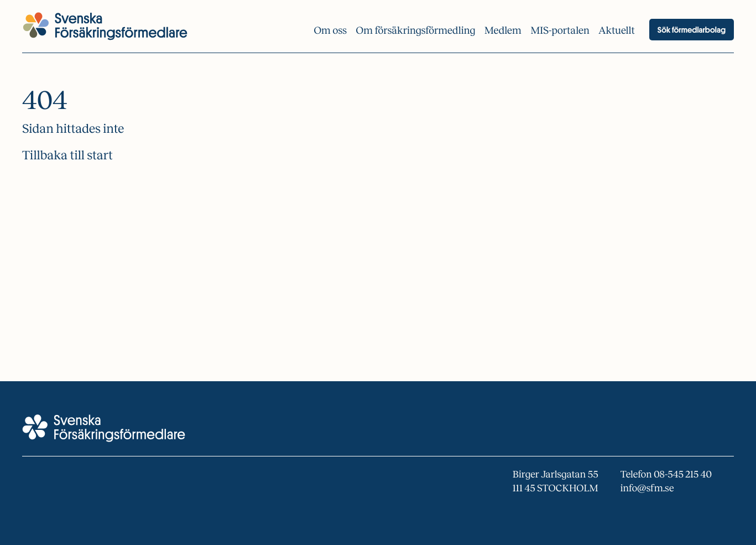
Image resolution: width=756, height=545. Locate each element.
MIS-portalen (560, 30)
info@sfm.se (647, 488)
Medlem (503, 30)
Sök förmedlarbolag (692, 30)
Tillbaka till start (67, 155)
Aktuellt (617, 30)
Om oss (330, 30)
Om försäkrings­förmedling (416, 30)
